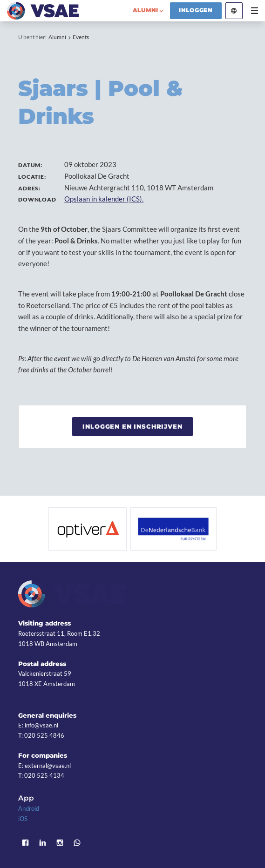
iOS (23, 819)
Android (29, 808)
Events (81, 37)
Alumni (57, 37)
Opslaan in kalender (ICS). (104, 199)
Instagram (60, 843)
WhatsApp (77, 843)
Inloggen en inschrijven (132, 426)
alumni (146, 10)
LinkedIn (43, 843)
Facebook (25, 843)
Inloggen (196, 10)
